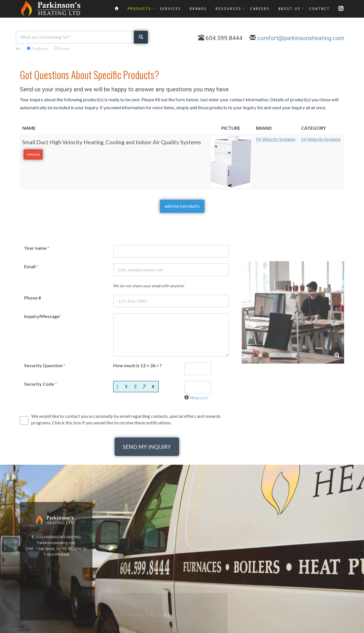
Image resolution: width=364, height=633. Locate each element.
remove (33, 154)
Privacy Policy (348, 630)
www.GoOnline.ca (319, 630)
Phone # (33, 417)
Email (31, 386)
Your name (37, 367)
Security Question (45, 485)
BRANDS (198, 9)
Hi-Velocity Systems (276, 139)
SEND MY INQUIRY (147, 567)
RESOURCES (228, 9)
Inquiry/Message (43, 436)
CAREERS (260, 9)
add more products (182, 206)
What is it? (199, 517)
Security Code (41, 503)
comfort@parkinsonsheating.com (301, 38)
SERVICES (170, 9)
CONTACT (319, 9)
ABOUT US (289, 9)
